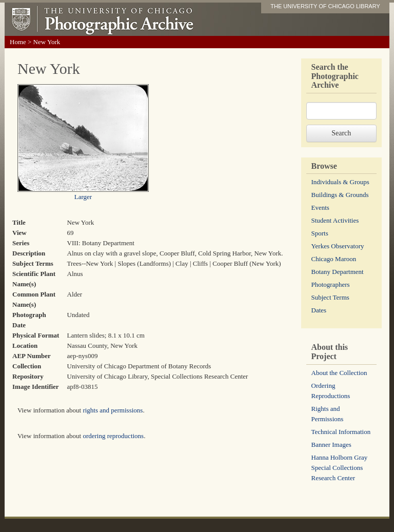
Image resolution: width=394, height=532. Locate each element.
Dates (319, 310)
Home (18, 42)
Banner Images (331, 445)
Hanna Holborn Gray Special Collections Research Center (340, 468)
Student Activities (335, 220)
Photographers (331, 284)
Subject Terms (330, 297)
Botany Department (338, 272)
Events (320, 208)
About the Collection (339, 373)
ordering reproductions (113, 436)
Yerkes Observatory (338, 246)
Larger (83, 197)
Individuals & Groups (340, 182)
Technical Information (341, 432)
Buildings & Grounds (340, 195)
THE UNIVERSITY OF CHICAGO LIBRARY (325, 6)
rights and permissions (113, 410)
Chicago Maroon (334, 259)
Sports (320, 233)
